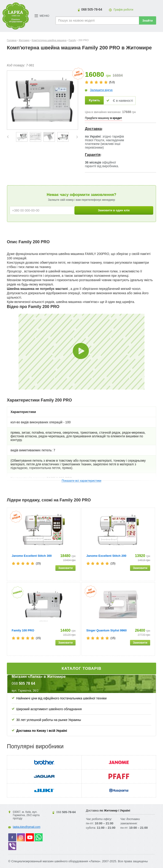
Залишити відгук (101, 90)
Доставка (93, 129)
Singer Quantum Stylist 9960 (106, 630)
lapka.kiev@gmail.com (27, 827)
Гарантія (93, 155)
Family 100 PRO (23, 630)
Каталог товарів (81, 669)
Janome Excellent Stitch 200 (106, 556)
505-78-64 (92, 9)
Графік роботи (123, 10)
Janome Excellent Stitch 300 (32, 556)
